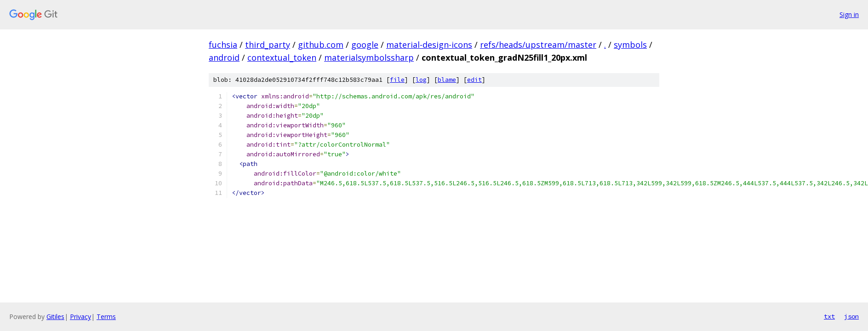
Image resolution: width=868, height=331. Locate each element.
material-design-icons (429, 45)
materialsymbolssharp (369, 57)
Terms (106, 317)
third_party (268, 45)
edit (474, 80)
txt (829, 316)
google (365, 45)
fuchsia (223, 45)
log (421, 80)
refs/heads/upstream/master (538, 45)
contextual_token (282, 57)
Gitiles (55, 317)
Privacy (80, 317)
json (851, 316)
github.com (321, 45)
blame (447, 80)
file (397, 80)
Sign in (849, 14)
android (224, 57)
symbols (630, 45)
